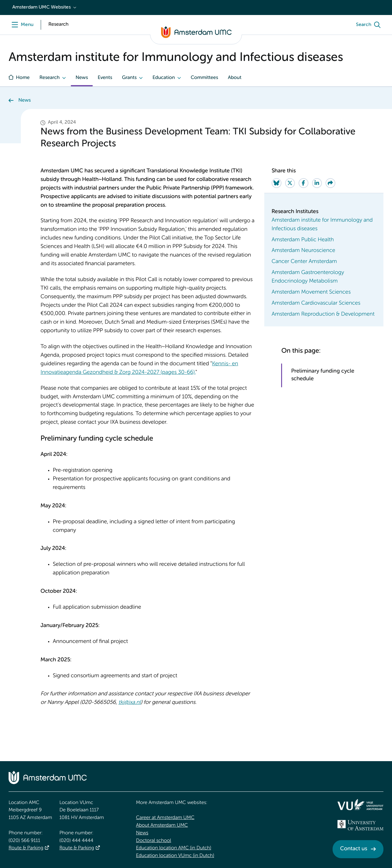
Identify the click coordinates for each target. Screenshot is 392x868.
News (82, 78)
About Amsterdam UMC (162, 825)
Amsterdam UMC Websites (41, 7)
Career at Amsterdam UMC (165, 818)
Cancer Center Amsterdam (304, 262)
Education (164, 78)
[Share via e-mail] (330, 183)
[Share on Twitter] (290, 183)
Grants (129, 78)
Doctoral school (154, 841)
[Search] (370, 25)
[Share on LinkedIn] (317, 183)
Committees (204, 78)
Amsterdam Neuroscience (303, 251)
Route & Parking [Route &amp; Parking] (26, 848)
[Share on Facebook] (303, 183)
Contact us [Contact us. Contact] (354, 849)
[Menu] (21, 25)
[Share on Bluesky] (277, 183)
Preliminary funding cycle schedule (323, 375)
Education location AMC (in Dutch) (174, 848)
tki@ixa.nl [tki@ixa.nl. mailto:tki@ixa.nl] (130, 703)
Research (50, 78)
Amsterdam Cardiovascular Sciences (316, 303)
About (235, 78)
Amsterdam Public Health (303, 240)
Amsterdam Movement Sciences (311, 292)
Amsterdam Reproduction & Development (323, 314)
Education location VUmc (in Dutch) (175, 856)
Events (105, 78)
